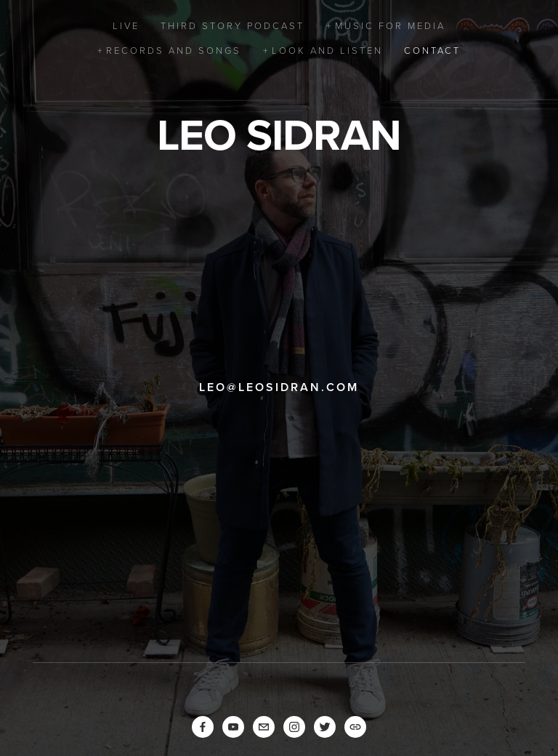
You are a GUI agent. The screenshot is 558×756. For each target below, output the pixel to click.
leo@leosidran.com (279, 387)
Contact (432, 50)
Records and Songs (174, 50)
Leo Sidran (279, 134)
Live (126, 25)
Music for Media (390, 25)
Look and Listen (327, 50)
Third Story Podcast (232, 25)
